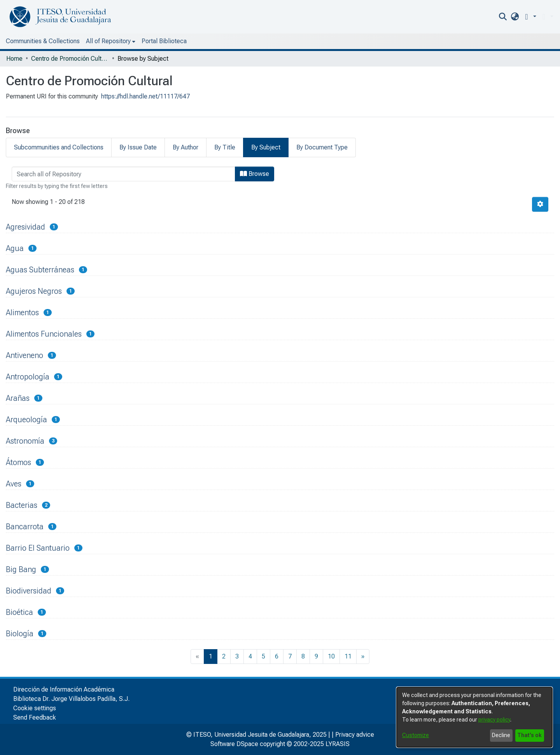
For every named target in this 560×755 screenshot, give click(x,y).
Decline (501, 735)
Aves (14, 484)
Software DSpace (234, 744)
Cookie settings (35, 708)
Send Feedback (35, 717)
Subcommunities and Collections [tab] (59, 147)
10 (331, 656)
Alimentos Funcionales (44, 334)
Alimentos (22, 313)
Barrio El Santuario (38, 548)
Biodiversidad (29, 591)
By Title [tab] (225, 147)
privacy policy (494, 720)
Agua (15, 248)
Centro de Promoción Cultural (70, 59)
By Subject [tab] (266, 147)
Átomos (18, 462)
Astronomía (25, 441)
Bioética (19, 612)
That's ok (529, 735)
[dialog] (474, 717)
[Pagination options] (540, 204)
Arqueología (26, 420)
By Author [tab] (185, 147)
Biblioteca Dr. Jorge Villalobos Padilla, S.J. (71, 699)
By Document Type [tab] (322, 147)
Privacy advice (355, 735)
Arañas (18, 398)
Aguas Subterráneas (40, 270)
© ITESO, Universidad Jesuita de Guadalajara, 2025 (256, 735)
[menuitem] (515, 17)
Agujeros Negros (34, 291)
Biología (20, 634)
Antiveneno (24, 355)
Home (14, 59)
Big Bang (21, 569)
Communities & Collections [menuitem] (43, 41)
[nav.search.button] (503, 17)
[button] (529, 17)
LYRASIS (338, 744)
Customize (416, 735)
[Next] (363, 657)
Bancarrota (25, 527)
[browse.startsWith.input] (123, 174)
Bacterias (22, 505)
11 (348, 656)
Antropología (28, 377)
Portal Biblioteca (164, 41)
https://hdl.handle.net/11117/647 (145, 96)
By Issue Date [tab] (138, 147)
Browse (255, 174)
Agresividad (25, 227)
